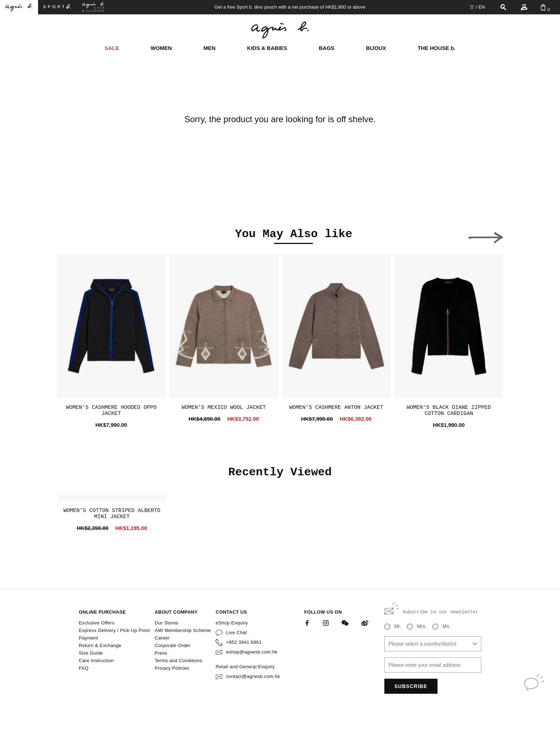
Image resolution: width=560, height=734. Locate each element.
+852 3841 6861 (244, 642)
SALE (112, 48)
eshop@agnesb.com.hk (252, 652)
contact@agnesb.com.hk (253, 676)
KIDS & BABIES (267, 48)
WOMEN (161, 48)
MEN (209, 48)
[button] (74, 236)
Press (161, 653)
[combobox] (433, 644)
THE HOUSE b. (437, 48)
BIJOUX (376, 48)
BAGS (327, 48)
